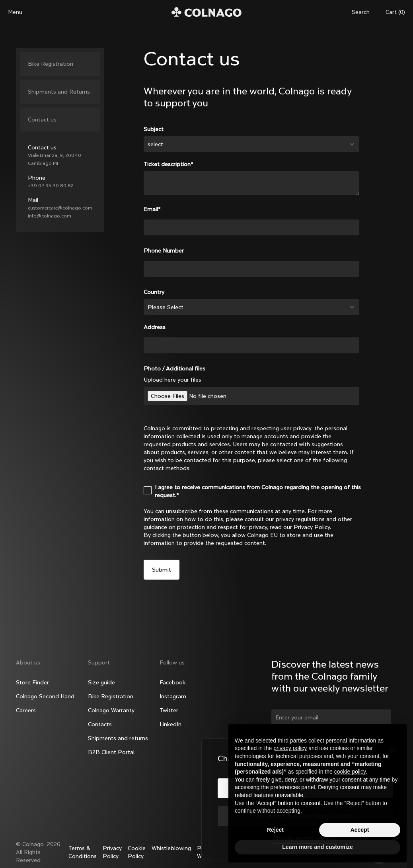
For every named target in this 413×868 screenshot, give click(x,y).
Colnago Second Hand (45, 696)
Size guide (101, 682)
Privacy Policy (112, 852)
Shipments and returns (118, 738)
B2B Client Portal (111, 752)
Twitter (169, 710)
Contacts (100, 724)
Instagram (173, 696)
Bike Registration (51, 64)
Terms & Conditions (83, 852)
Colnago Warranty (111, 710)
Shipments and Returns (59, 92)
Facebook (172, 682)
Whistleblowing (171, 848)
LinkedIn (170, 724)
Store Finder (32, 682)
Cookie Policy (137, 852)
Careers (26, 710)
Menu (15, 12)
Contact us (42, 120)
